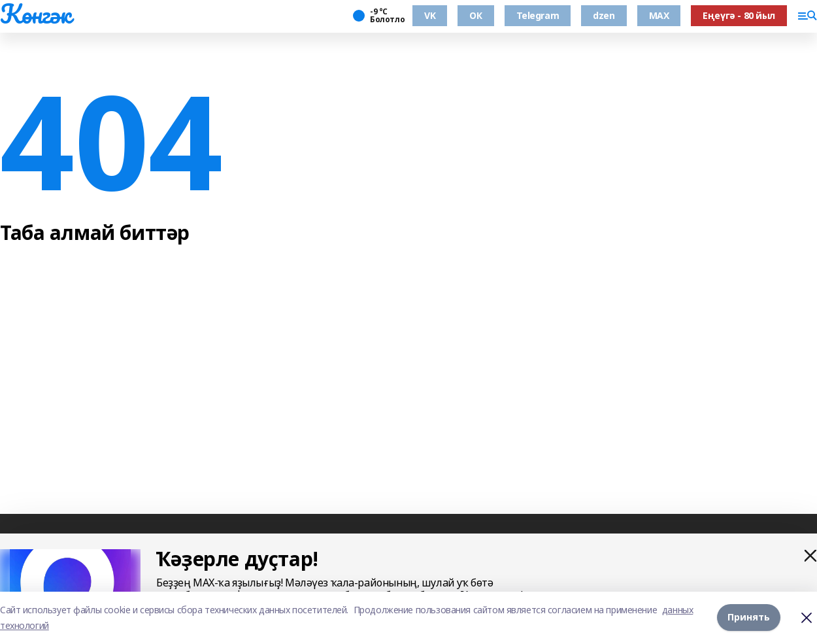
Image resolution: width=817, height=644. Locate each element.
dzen (604, 15)
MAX (659, 15)
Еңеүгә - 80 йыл (739, 15)
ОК (475, 15)
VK (430, 15)
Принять (749, 618)
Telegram (538, 15)
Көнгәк (35, 14)
